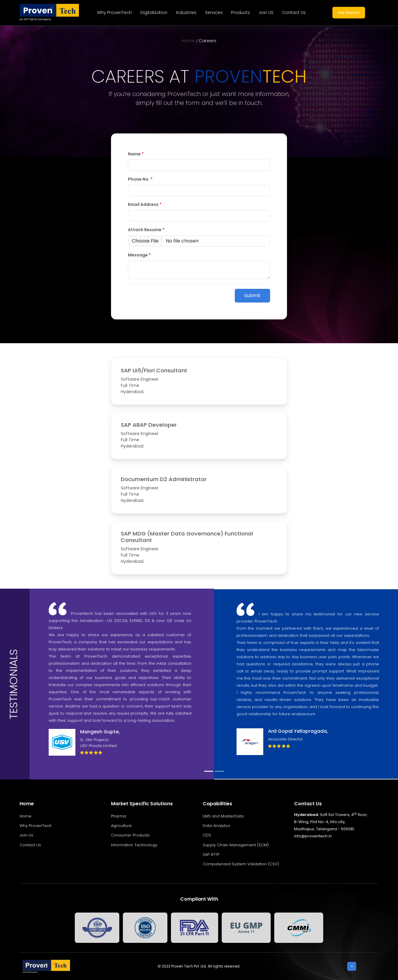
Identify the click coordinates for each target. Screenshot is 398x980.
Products (240, 12)
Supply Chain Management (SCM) (236, 845)
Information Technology (134, 845)
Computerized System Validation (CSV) (241, 864)
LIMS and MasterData (223, 816)
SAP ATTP (211, 854)
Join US (266, 12)
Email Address (145, 204)
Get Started (349, 13)
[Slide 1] (209, 771)
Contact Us (294, 12)
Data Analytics (217, 826)
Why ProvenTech (114, 12)
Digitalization (154, 12)
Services (214, 12)
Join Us (26, 835)
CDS (207, 835)
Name (136, 154)
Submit (252, 296)
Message (139, 255)
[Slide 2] (219, 771)
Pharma (119, 816)
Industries (186, 12)
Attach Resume (146, 230)
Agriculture (121, 826)
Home (188, 41)
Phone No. (140, 179)
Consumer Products (130, 835)
